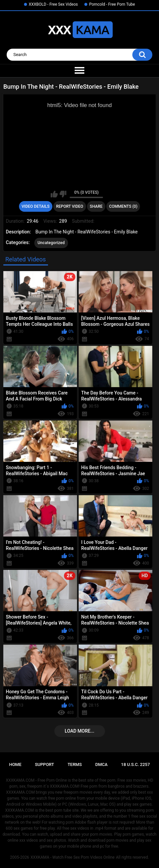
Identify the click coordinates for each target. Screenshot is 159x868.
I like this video (54, 194)
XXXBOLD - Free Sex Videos (53, 4)
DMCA (101, 764)
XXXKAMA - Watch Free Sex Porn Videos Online (72, 857)
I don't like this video (63, 194)
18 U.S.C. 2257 (135, 764)
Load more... (79, 731)
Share (96, 206)
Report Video (69, 206)
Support (45, 764)
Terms (75, 764)
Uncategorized (51, 243)
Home (15, 764)
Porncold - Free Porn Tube (112, 4)
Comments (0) (123, 206)
